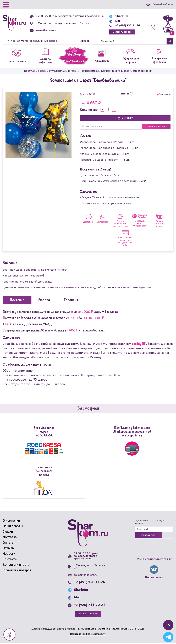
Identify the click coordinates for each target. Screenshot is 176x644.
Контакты (10, 560)
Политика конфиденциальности (88, 635)
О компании (11, 522)
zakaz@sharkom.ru (49, 33)
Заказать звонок (121, 32)
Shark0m (119, 16)
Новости (9, 555)
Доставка (10, 538)
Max (116, 21)
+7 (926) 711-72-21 (90, 606)
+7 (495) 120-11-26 (127, 26)
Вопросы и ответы (16, 566)
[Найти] (129, 42)
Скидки (8, 533)
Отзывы (9, 549)
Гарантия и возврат (17, 571)
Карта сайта (154, 579)
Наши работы (13, 527)
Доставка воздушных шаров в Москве (53, 630)
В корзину (125, 119)
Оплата (8, 544)
